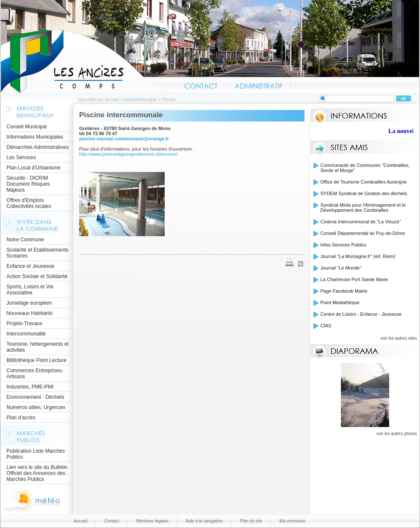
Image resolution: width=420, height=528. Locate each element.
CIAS (326, 326)
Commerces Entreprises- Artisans (35, 374)
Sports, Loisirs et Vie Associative (30, 290)
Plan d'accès (21, 418)
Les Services (21, 157)
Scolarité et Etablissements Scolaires (37, 253)
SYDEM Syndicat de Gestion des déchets (364, 193)
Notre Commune (25, 240)
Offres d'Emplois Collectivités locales (29, 203)
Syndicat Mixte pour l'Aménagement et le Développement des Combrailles (363, 208)
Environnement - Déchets (35, 397)
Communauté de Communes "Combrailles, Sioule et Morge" (365, 168)
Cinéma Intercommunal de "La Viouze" (361, 222)
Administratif (258, 85)
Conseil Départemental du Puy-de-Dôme (363, 233)
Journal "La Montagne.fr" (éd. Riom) (358, 256)
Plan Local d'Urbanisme (33, 168)
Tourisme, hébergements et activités (37, 347)
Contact (201, 85)
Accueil (89, 62)
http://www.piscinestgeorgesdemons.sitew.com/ (128, 154)
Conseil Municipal (27, 127)
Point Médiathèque (340, 303)
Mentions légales (152, 521)
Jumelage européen (29, 303)
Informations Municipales (35, 137)
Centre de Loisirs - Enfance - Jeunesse (361, 314)
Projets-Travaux (24, 323)
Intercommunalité (140, 99)
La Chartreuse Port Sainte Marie (354, 279)
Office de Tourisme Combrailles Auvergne (364, 182)
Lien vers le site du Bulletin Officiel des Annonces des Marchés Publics (37, 473)
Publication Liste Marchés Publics (36, 454)
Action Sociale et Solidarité (37, 276)
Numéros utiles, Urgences (36, 407)
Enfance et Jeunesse (30, 266)
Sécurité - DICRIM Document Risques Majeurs (28, 184)
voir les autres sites (399, 338)
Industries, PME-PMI (30, 387)
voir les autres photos (397, 434)
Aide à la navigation (204, 521)
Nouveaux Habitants (30, 313)
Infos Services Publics (343, 245)
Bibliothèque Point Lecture (36, 360)
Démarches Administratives (37, 147)
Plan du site (251, 521)
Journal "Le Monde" (341, 268)
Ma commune (292, 521)
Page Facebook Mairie (344, 291)
